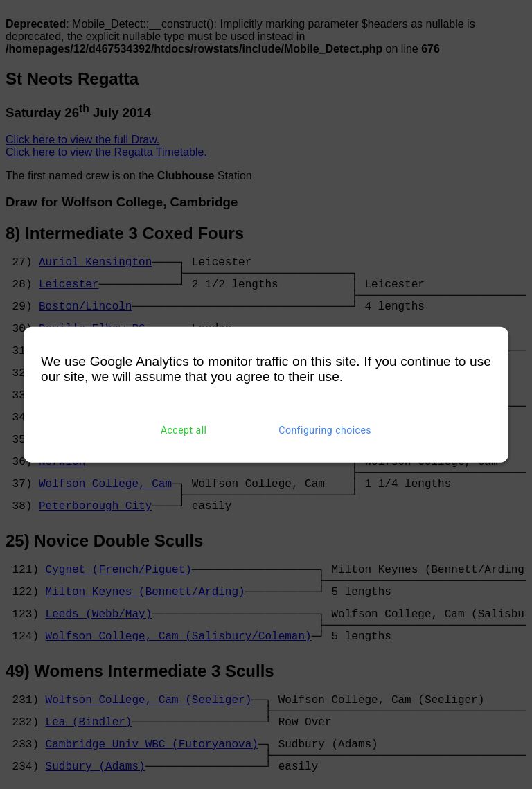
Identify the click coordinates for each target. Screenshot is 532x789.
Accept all (184, 430)
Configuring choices (325, 430)
